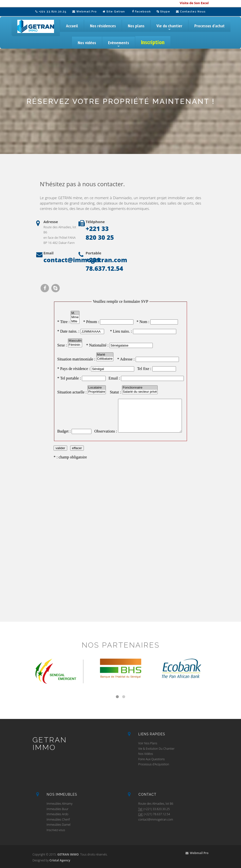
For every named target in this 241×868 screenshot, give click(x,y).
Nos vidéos (87, 43)
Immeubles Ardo (58, 814)
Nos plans (136, 26)
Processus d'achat (209, 26)
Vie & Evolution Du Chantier (157, 749)
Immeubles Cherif (58, 819)
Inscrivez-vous (56, 830)
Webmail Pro (85, 12)
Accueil (72, 26)
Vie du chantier (169, 27)
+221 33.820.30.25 (51, 12)
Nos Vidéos (146, 754)
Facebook (142, 12)
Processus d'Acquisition (154, 764)
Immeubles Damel (59, 825)
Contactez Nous (191, 12)
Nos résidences (103, 26)
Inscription (153, 42)
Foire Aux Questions (152, 759)
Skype (163, 12)
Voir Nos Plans (148, 743)
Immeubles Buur (58, 809)
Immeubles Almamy (60, 804)
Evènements (119, 44)
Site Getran (114, 12)
